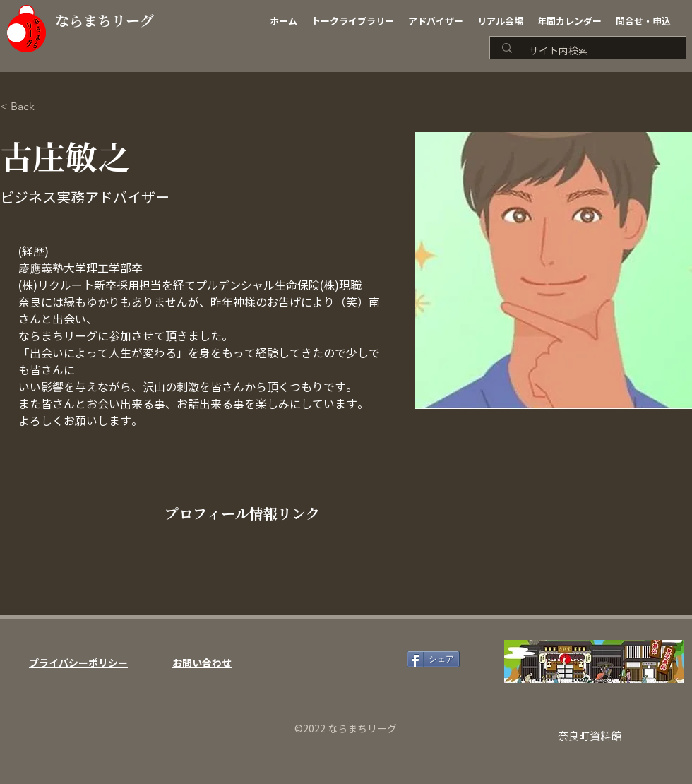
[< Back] (28, 107)
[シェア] (433, 659)
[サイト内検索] (592, 51)
